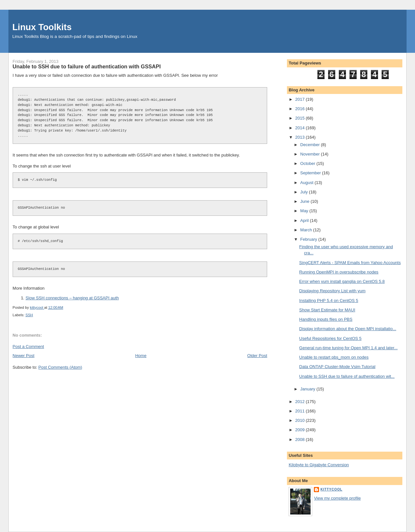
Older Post (257, 356)
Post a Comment (28, 347)
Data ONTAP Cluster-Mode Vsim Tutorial (337, 367)
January (308, 389)
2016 (300, 109)
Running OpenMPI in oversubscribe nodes (339, 272)
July (305, 192)
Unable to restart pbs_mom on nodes (334, 357)
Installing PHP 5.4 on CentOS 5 (329, 301)
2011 (300, 411)
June (305, 201)
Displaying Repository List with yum (332, 291)
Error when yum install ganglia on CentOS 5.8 (342, 281)
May (305, 211)
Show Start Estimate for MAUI (327, 310)
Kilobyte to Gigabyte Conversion (319, 465)
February (309, 239)
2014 (300, 128)
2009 (300, 430)
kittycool (331, 489)
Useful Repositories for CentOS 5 (330, 338)
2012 (300, 402)
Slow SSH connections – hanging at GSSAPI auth (72, 298)
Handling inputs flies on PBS (326, 319)
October (308, 163)
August (307, 183)
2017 (300, 99)
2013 (300, 137)
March (307, 230)
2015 (300, 118)
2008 (300, 439)
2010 (300, 420)
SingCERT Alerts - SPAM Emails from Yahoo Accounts (350, 263)
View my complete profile (337, 498)
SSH (29, 315)
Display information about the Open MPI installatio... (348, 329)
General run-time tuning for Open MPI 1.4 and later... (349, 348)
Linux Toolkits (42, 27)
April (305, 220)
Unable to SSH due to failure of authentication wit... (347, 376)
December (311, 145)
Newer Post (24, 356)
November (311, 154)
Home (141, 356)
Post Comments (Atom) (60, 367)
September (311, 173)
